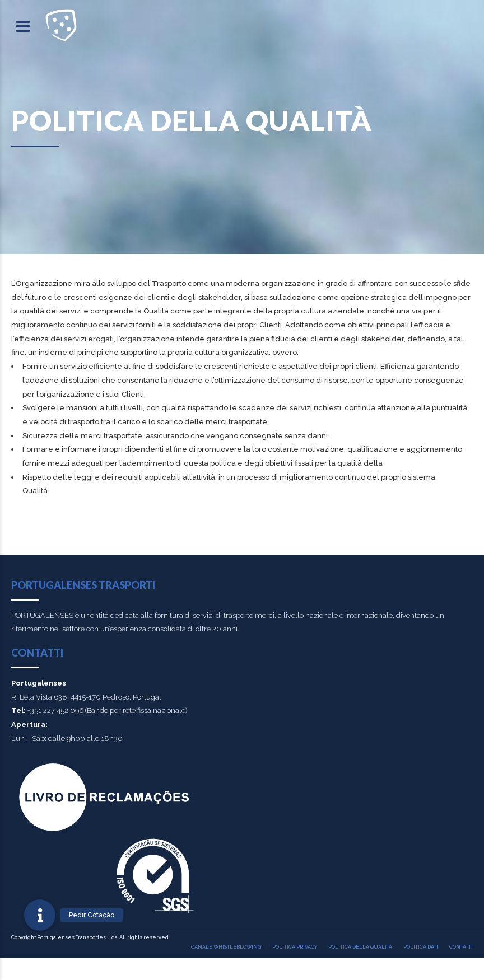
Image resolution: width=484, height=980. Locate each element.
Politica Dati (421, 947)
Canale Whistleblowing (226, 947)
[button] (40, 915)
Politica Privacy (295, 947)
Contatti (461, 947)
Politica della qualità (360, 947)
